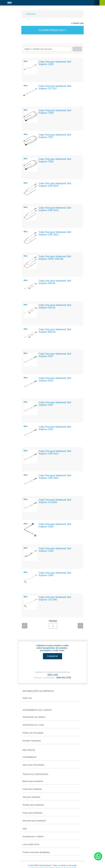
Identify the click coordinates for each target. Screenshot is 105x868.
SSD (25, 829)
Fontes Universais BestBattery (36, 852)
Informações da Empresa (38, 691)
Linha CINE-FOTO (31, 844)
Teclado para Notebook (33, 805)
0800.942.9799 (64, 678)
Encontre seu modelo (52, 49)
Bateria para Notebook (33, 781)
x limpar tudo (77, 23)
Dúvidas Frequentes (32, 741)
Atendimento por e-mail (33, 725)
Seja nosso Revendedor (33, 765)
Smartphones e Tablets (33, 836)
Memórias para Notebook (34, 821)
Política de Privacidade (33, 733)
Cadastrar (52, 656)
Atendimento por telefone (34, 717)
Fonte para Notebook (32, 789)
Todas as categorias (35, 774)
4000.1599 (52, 675)
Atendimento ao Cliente (37, 710)
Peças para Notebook (32, 813)
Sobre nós (27, 698)
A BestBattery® (30, 757)
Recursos (29, 750)
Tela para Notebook (31, 797)
